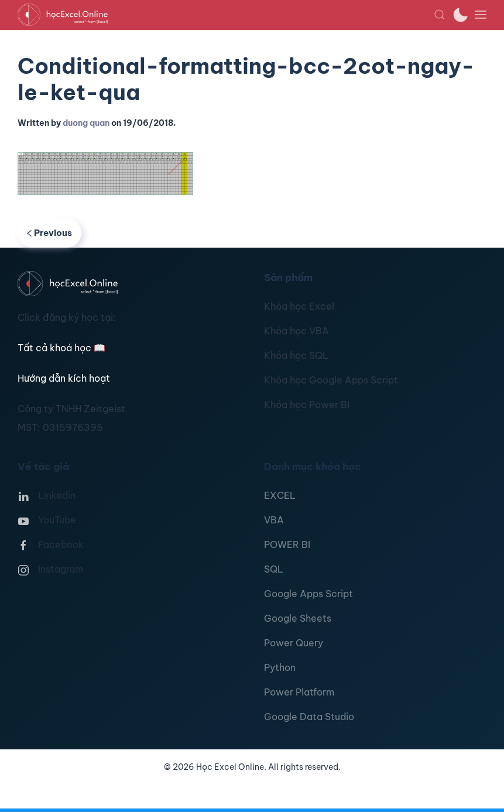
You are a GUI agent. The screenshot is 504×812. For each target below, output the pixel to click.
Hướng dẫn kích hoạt (64, 378)
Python (280, 667)
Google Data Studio (309, 717)
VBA (274, 520)
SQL (274, 569)
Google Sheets (298, 618)
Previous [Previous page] (49, 233)
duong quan (86, 123)
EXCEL (280, 495)
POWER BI (287, 544)
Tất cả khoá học (61, 348)
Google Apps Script (308, 594)
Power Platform (299, 692)
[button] (440, 15)
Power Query (294, 643)
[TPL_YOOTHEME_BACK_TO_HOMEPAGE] (226, 15)
